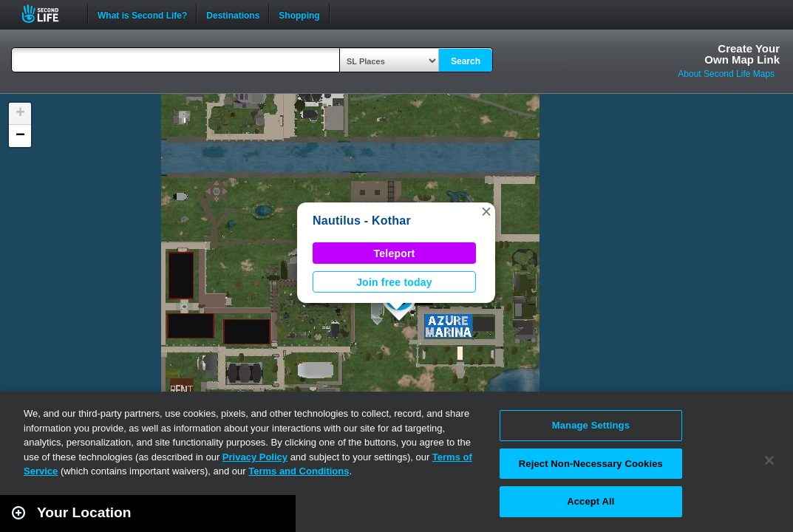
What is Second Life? (142, 14)
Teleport (395, 253)
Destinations (233, 14)
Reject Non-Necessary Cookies (591, 464)
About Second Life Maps (726, 74)
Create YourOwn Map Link (742, 54)
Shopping (299, 14)
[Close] (769, 460)
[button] (486, 211)
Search (466, 61)
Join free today (394, 282)
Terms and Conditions (299, 471)
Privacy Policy (255, 457)
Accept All (591, 501)
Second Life (48, 14)
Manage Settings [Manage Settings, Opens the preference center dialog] (591, 425)
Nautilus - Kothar (362, 221)
